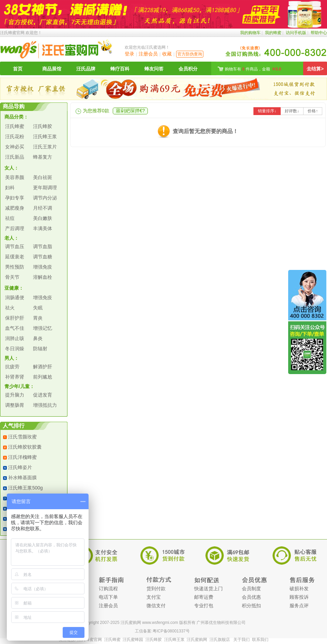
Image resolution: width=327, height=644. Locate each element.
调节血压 (15, 246)
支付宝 (154, 597)
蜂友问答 (154, 69)
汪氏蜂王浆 (45, 136)
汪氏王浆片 (45, 147)
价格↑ (313, 111)
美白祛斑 (43, 177)
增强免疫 (43, 267)
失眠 (38, 308)
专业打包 (204, 606)
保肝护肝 (15, 318)
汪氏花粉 (15, 136)
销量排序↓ (267, 111)
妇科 (10, 188)
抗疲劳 (12, 367)
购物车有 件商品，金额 (253, 69)
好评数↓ (292, 111)
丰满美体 (43, 228)
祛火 (10, 308)
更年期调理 (45, 188)
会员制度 (251, 589)
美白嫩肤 (43, 218)
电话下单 (108, 597)
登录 (129, 54)
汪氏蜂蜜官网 (12, 33)
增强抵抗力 (45, 405)
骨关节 (12, 277)
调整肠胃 (15, 405)
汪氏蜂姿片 (20, 467)
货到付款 (156, 589)
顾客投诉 (299, 597)
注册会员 (148, 54)
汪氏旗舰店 (220, 640)
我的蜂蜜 (273, 33)
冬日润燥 (15, 349)
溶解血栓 (43, 277)
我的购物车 (250, 33)
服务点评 (299, 606)
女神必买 (15, 147)
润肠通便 (15, 297)
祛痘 (10, 218)
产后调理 (15, 228)
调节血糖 (43, 257)
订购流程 (108, 589)
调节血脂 (43, 246)
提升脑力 (15, 395)
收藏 (167, 54)
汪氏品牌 (86, 69)
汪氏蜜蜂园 (133, 640)
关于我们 (242, 640)
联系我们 (260, 640)
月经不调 (43, 208)
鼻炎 (38, 338)
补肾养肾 (15, 377)
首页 (18, 69)
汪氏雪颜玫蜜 (22, 437)
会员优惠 (251, 597)
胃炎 (38, 318)
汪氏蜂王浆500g (25, 488)
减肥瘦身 (15, 208)
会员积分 (188, 69)
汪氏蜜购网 (197, 640)
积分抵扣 (251, 606)
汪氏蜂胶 (43, 126)
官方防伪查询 (190, 54)
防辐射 (40, 349)
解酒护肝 (43, 367)
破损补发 (299, 589)
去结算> (315, 69)
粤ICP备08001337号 (171, 631)
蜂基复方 (43, 157)
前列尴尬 (43, 377)
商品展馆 (52, 69)
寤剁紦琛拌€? (130, 111)
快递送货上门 (208, 589)
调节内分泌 (45, 198)
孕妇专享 (15, 198)
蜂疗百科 (120, 69)
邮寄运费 (204, 597)
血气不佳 (15, 328)
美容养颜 (15, 177)
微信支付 (156, 606)
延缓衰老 (15, 257)
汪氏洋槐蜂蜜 (22, 457)
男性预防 (15, 267)
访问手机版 (296, 33)
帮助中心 (319, 33)
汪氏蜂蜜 (15, 126)
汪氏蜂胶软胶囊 (25, 447)
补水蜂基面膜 (22, 478)
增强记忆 (43, 328)
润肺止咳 (15, 338)
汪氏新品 (15, 157)
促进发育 (43, 395)
